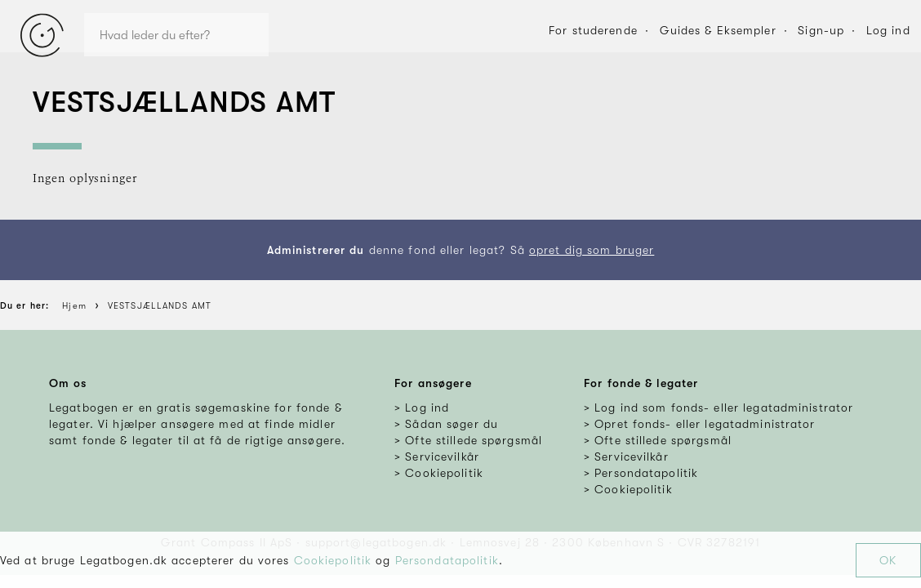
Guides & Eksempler (718, 30)
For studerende (593, 30)
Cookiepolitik (333, 560)
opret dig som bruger (592, 250)
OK (888, 560)
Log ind (888, 30)
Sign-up (821, 30)
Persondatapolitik (447, 560)
